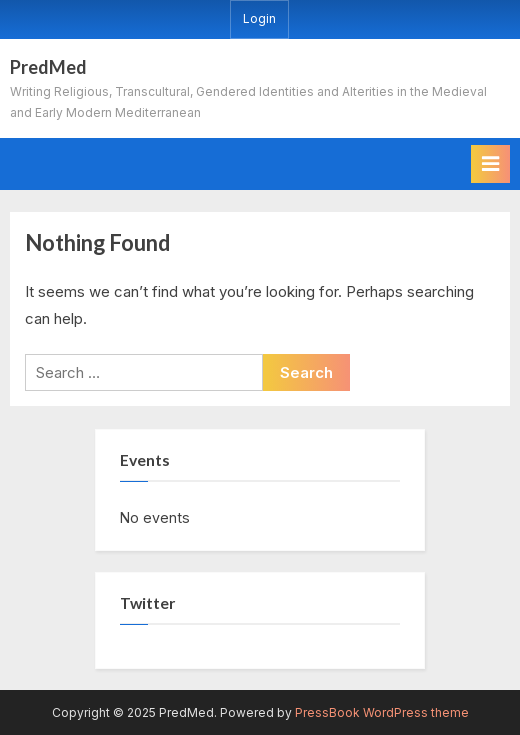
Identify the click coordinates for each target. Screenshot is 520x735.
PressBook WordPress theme (382, 712)
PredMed (48, 67)
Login (259, 18)
